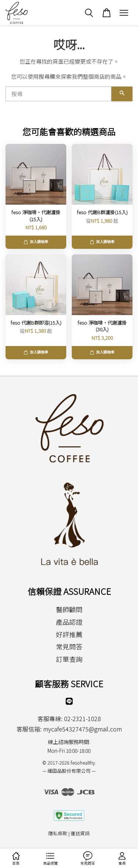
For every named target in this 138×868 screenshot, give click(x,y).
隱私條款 (58, 833)
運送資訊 (80, 833)
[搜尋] (59, 94)
